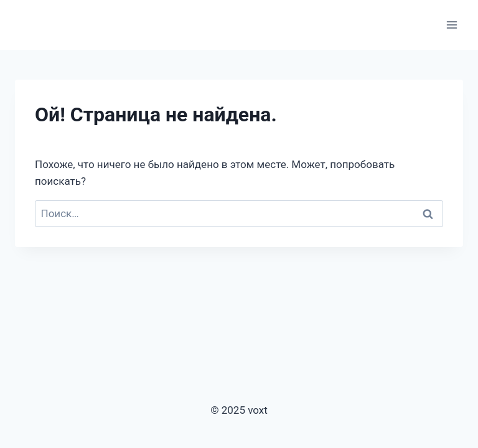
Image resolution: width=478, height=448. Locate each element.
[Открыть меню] (452, 25)
